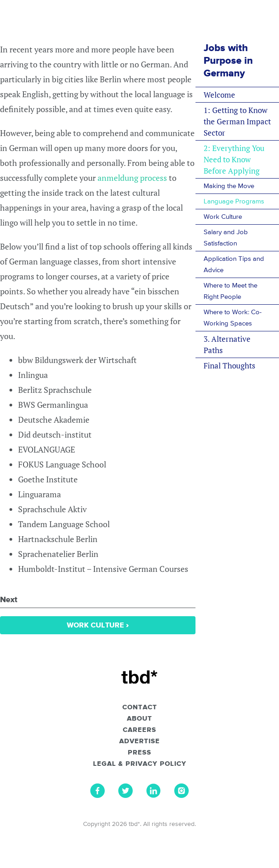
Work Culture (98, 625)
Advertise (139, 741)
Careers (139, 730)
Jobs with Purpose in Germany (228, 61)
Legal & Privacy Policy (140, 764)
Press (139, 753)
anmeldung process (132, 178)
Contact (140, 708)
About (139, 719)
